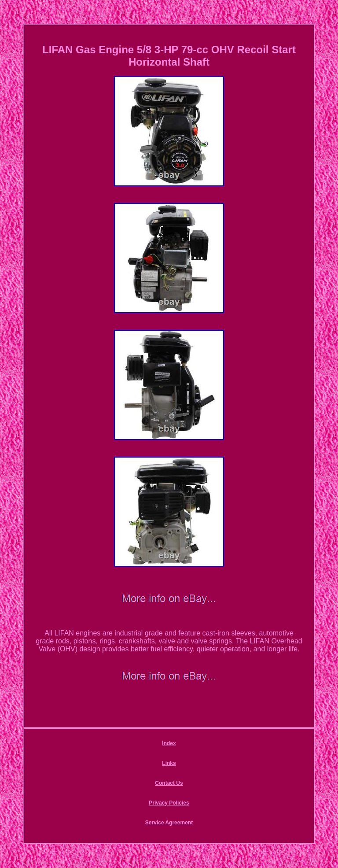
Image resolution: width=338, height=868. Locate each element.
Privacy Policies (169, 803)
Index (169, 743)
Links (169, 763)
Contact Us (169, 783)
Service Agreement (169, 823)
